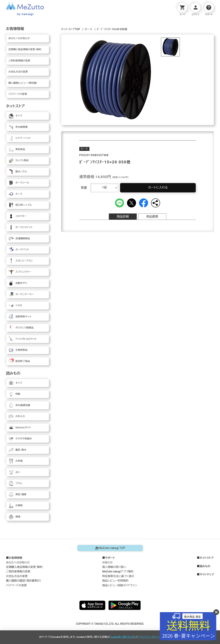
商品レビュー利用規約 (115, 581)
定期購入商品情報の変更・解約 (24, 567)
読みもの (205, 566)
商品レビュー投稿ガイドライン (120, 585)
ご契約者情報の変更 (18, 572)
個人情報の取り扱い (114, 567)
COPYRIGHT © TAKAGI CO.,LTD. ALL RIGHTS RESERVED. (110, 624)
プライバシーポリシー (150, 637)
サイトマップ (207, 575)
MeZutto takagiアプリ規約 (118, 572)
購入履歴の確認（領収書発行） (24, 581)
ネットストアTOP (71, 29)
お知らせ (107, 563)
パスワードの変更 (16, 585)
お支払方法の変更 (17, 576)
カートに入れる (158, 187)
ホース (88, 29)
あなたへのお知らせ (18, 563)
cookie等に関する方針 (123, 637)
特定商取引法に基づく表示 (118, 576)
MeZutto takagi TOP (110, 548)
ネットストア (207, 558)
